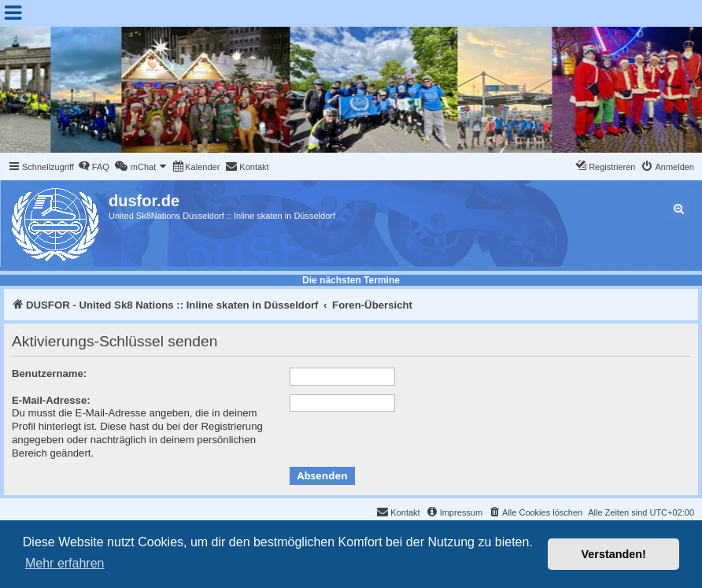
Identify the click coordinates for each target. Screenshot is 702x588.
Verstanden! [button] (614, 554)
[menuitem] (94, 167)
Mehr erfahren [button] (65, 563)
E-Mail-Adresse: (51, 400)
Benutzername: (49, 374)
